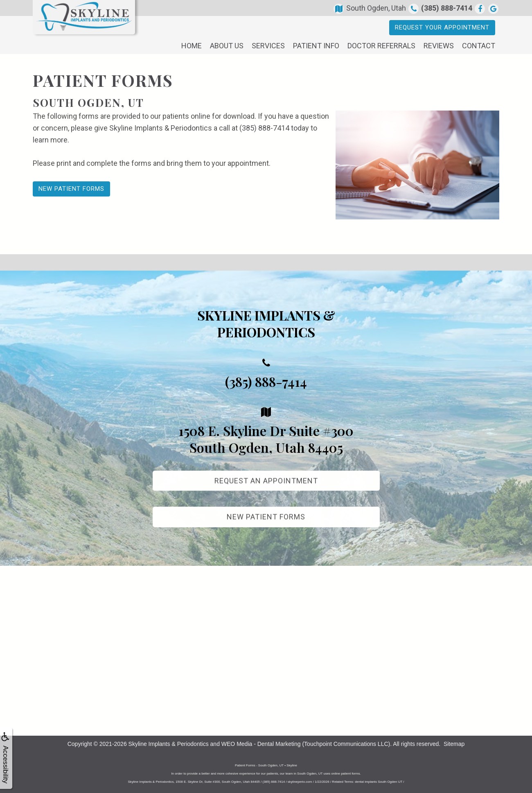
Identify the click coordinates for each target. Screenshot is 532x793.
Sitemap (454, 744)
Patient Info (316, 46)
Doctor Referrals (381, 46)
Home (192, 46)
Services (268, 46)
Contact (479, 46)
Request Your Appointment (442, 27)
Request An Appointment (266, 487)
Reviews (439, 46)
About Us (227, 46)
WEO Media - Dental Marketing (261, 744)
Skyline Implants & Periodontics (169, 744)
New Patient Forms (71, 189)
